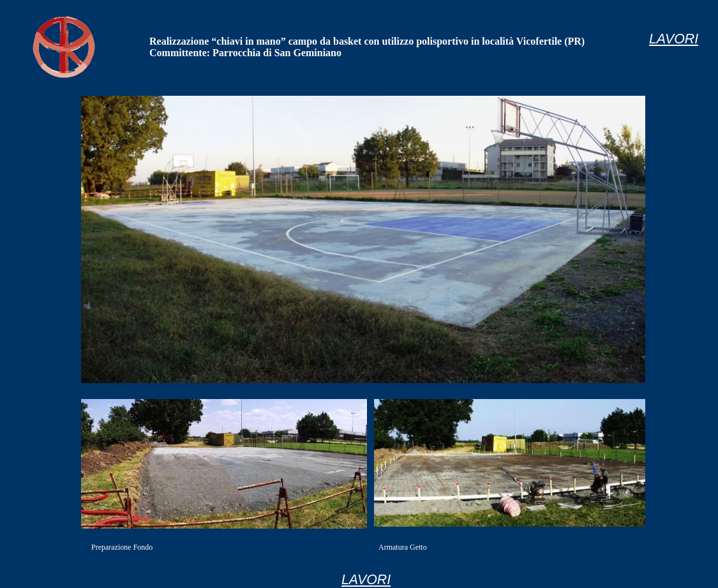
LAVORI (366, 580)
